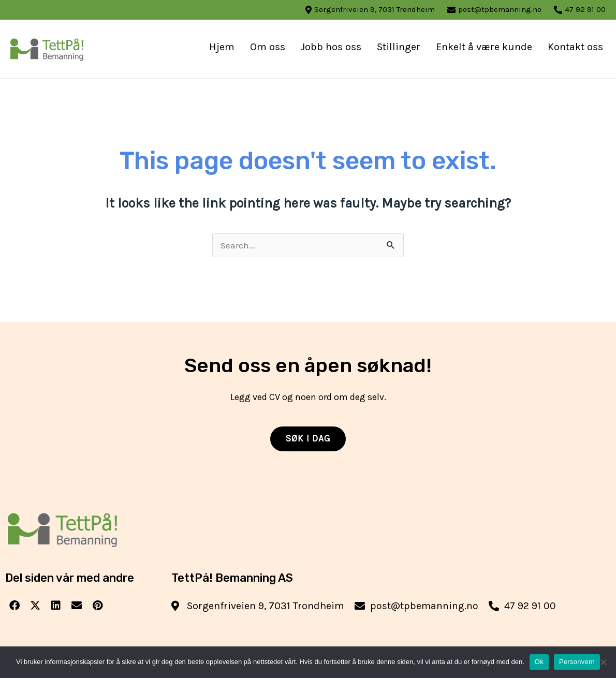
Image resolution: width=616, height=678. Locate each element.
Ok (539, 662)
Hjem (222, 47)
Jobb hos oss (331, 47)
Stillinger (399, 47)
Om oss (268, 47)
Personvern (577, 662)
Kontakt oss (575, 47)
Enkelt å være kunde (484, 47)
